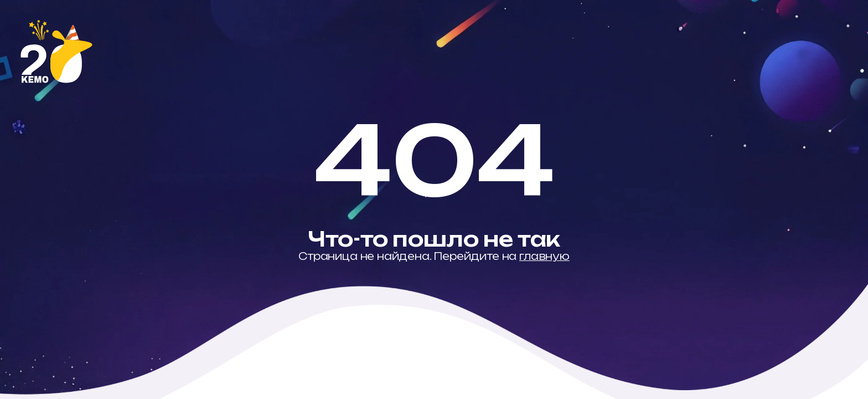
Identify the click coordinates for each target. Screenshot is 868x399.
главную (544, 256)
